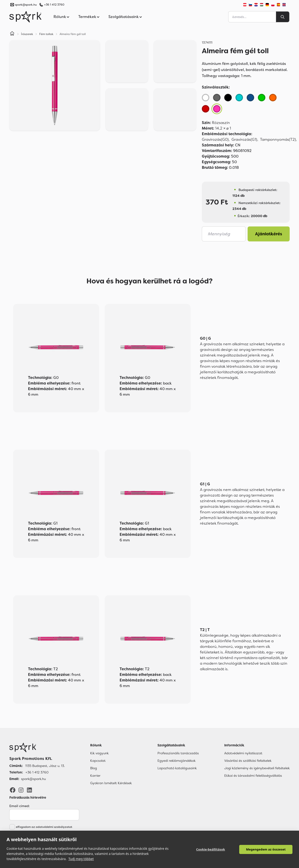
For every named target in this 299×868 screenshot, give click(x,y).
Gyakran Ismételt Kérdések (111, 783)
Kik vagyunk (99, 753)
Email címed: (20, 806)
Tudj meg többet (81, 859)
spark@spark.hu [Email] (33, 779)
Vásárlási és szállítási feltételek (248, 761)
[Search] (283, 17)
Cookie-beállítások (211, 849)
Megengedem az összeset (266, 849)
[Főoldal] (37, 748)
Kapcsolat (98, 761)
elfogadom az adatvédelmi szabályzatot (44, 827)
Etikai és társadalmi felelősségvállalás (253, 776)
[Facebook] (13, 790)
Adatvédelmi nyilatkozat (243, 753)
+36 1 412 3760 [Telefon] (37, 772)
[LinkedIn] (29, 790)
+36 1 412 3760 (54, 5)
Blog (94, 768)
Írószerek (27, 34)
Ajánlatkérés (269, 234)
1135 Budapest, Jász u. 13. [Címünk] (45, 766)
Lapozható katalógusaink (177, 768)
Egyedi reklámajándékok (176, 761)
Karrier (95, 776)
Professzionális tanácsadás (178, 753)
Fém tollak (46, 34)
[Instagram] (21, 790)
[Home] (12, 34)
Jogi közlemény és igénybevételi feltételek (257, 768)
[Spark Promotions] (25, 17)
